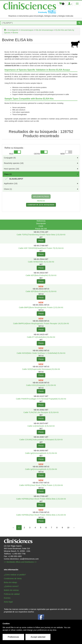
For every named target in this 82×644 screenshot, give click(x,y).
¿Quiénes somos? (11, 586)
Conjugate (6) (10, 158)
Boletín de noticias (11, 590)
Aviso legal (8, 602)
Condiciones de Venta (13, 579)
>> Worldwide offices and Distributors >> (20, 562)
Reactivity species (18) (14, 163)
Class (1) (8, 174)
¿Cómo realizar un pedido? (15, 575)
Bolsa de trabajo (10, 582)
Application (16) (11, 183)
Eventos (7, 598)
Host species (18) (11, 169)
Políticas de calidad (12, 594)
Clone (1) (8, 189)
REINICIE (41, 201)
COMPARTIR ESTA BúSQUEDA (41, 205)
